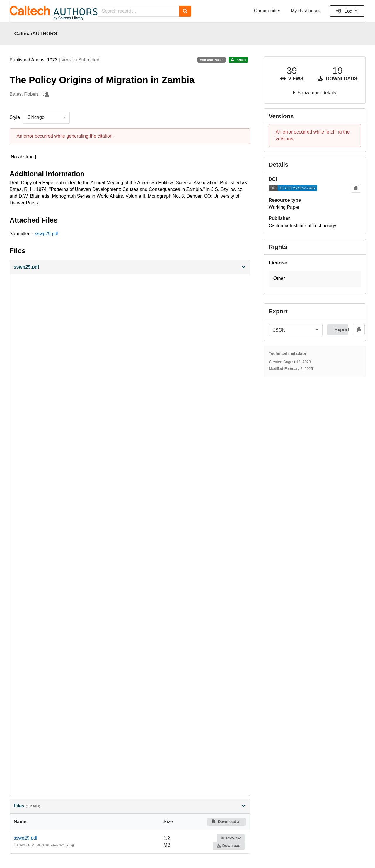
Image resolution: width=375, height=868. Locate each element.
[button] (130, 267)
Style (15, 117)
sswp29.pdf (47, 234)
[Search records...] (138, 11)
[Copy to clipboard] (356, 188)
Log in (347, 11)
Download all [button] (226, 822)
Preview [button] (230, 838)
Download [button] (229, 846)
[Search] (185, 11)
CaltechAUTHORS (36, 33)
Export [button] (341, 330)
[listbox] (46, 117)
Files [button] (130, 806)
